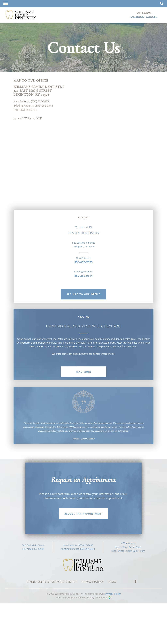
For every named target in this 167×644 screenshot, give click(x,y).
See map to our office (83, 294)
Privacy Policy (113, 594)
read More (84, 372)
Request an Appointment (84, 514)
